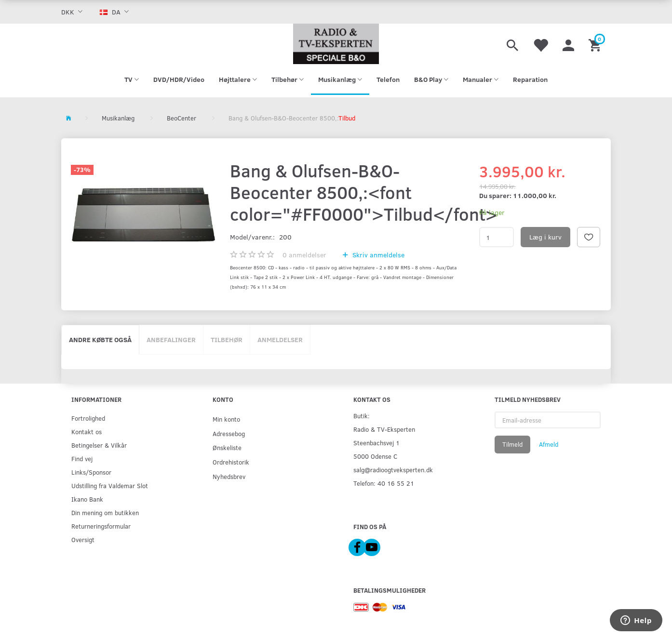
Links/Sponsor (91, 472)
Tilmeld (512, 444)
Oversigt (83, 539)
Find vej (82, 459)
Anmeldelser (280, 339)
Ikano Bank (87, 499)
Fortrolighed (88, 418)
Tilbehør (227, 339)
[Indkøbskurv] (596, 44)
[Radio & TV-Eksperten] (336, 44)
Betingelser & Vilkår (99, 445)
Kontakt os (87, 432)
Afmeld (549, 444)
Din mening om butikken (105, 512)
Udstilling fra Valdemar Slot (110, 485)
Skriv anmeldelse (377, 255)
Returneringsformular (101, 526)
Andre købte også (100, 339)
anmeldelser (304, 255)
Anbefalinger (171, 339)
